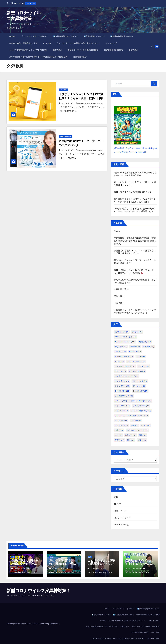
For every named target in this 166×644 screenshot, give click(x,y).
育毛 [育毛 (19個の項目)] (143, 435)
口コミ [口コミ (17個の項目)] (146, 425)
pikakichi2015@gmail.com (89, 103)
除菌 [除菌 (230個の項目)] (142, 440)
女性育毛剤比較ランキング (66, 36)
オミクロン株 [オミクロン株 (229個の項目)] (137, 371)
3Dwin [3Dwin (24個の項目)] (135, 347)
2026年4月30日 (135, 569)
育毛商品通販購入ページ (122, 36)
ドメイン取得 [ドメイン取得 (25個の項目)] (122, 391)
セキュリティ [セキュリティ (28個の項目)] (122, 386)
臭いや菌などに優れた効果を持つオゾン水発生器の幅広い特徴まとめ (39, 57)
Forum (47, 43)
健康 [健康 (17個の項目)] (135, 425)
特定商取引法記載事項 (113, 50)
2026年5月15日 (58, 569)
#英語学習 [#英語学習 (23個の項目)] (121, 347)
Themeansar (55, 624)
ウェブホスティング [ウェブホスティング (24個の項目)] (125, 366)
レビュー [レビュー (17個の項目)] (136, 420)
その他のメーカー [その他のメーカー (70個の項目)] (124, 356)
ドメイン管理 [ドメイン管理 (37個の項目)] (140, 391)
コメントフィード (122, 518)
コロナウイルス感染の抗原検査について (133, 192)
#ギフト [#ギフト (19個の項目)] (137, 332)
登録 (116, 497)
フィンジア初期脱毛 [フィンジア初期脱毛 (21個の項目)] (141, 411)
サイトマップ (111, 43)
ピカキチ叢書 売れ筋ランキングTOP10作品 (28, 50)
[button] (152, 47)
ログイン (118, 504)
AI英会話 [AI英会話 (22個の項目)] (148, 347)
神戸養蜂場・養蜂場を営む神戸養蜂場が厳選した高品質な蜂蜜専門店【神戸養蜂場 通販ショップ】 (135, 241)
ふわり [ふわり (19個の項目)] (141, 356)
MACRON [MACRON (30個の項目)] (135, 352)
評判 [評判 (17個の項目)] (131, 440)
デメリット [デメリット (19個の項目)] (139, 386)
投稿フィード (120, 511)
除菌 (13, 557)
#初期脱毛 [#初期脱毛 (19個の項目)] (145, 342)
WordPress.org (121, 525)
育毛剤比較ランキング (94, 36)
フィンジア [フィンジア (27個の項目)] (121, 411)
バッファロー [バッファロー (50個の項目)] (122, 406)
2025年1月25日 (68, 150)
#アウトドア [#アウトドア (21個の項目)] (122, 332)
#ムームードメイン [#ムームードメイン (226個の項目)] (125, 342)
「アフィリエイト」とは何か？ (34, 36)
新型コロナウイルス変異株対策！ (38, 591)
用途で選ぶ (133, 50)
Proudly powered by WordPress (20, 624)
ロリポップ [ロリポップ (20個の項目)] (121, 425)
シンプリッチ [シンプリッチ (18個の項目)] (122, 381)
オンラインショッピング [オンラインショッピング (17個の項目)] (127, 376)
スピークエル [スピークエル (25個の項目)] (140, 381)
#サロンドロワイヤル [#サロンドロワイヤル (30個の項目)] (126, 337)
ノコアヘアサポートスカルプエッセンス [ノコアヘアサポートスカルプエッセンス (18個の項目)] (133, 401)
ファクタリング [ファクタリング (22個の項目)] (141, 406)
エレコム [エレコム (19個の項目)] (120, 371)
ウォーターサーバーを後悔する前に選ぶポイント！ (78, 43)
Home (12, 36)
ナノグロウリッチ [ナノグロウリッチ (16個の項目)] (124, 396)
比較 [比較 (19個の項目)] (118, 435)
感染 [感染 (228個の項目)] (119, 430)
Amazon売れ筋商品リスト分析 (23, 43)
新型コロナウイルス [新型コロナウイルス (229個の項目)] (137, 430)
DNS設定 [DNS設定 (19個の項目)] (120, 352)
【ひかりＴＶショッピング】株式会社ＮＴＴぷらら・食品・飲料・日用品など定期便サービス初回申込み (81, 98)
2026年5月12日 (97, 569)
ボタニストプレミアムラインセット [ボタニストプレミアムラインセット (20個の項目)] (131, 416)
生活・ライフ (63, 90)
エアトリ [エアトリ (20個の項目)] (144, 366)
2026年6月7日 (20, 569)
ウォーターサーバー (65, 137)
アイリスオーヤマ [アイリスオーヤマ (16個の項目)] (136, 361)
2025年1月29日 (68, 103)
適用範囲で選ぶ (80, 57)
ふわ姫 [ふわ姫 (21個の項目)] (119, 361)
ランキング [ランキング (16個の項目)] (121, 420)
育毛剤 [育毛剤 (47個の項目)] (119, 440)
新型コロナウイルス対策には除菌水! (83, 50)
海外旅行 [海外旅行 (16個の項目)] (131, 435)
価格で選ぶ (57, 50)
